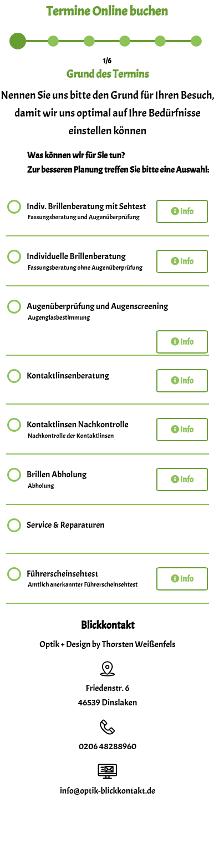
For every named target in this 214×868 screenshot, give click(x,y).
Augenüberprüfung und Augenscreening (97, 312)
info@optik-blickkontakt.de (108, 791)
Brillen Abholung (57, 480)
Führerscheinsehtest (83, 579)
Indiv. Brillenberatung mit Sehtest (86, 212)
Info (182, 212)
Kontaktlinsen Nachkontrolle (78, 430)
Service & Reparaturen (66, 526)
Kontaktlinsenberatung (68, 377)
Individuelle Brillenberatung (85, 262)
